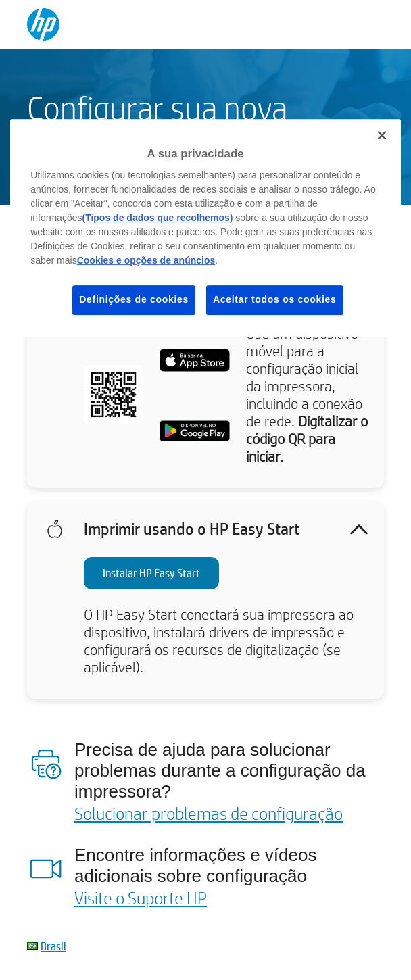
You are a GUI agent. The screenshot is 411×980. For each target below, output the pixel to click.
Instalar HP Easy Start (151, 573)
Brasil (53, 946)
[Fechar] (382, 135)
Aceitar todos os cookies (275, 299)
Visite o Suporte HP (141, 898)
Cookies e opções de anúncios (146, 260)
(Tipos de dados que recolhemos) (157, 218)
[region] (205, 228)
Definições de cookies (134, 299)
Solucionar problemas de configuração (209, 813)
